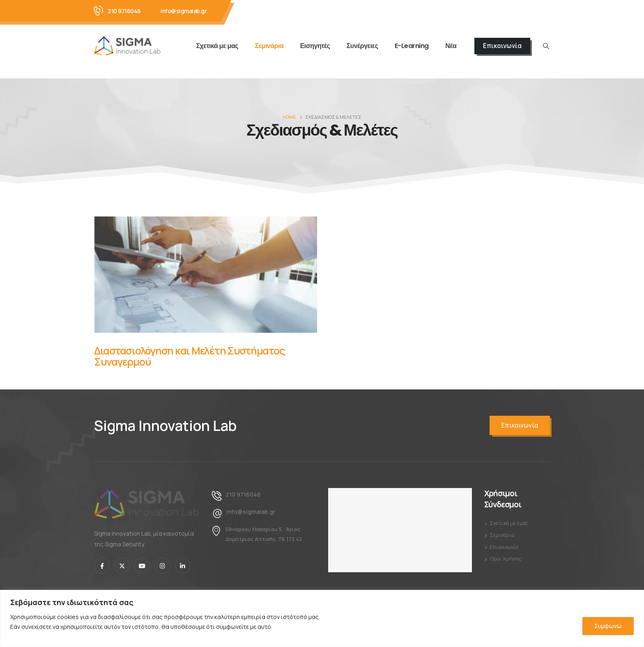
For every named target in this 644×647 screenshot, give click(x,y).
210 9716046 (124, 11)
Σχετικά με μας (217, 46)
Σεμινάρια (269, 46)
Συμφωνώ (608, 626)
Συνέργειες (362, 46)
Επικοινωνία (502, 46)
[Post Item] (206, 275)
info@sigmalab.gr (184, 11)
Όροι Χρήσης (506, 559)
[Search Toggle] (546, 46)
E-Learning (412, 46)
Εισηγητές (315, 46)
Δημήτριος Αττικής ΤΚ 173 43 (264, 539)
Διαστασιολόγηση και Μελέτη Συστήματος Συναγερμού (189, 356)
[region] (322, 618)
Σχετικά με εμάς (509, 523)
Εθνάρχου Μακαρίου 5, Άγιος (263, 529)
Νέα (451, 46)
